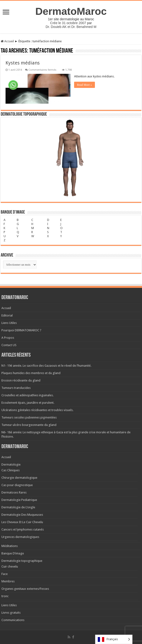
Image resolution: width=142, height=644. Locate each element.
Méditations (10, 546)
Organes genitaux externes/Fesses (25, 589)
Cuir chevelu (10, 566)
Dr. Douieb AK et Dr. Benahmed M (71, 27)
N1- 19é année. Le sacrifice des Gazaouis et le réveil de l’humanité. (46, 366)
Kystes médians (23, 63)
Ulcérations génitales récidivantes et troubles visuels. (37, 410)
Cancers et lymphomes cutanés (23, 529)
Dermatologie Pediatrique (19, 500)
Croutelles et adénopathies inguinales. (27, 395)
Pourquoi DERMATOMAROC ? (21, 330)
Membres (8, 581)
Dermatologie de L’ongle (18, 507)
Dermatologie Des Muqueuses (22, 515)
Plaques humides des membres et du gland (31, 373)
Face (5, 574)
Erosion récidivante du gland (21, 380)
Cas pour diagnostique (17, 485)
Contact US (9, 345)
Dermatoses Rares (14, 492)
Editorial (7, 315)
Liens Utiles (9, 323)
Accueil (7, 41)
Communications (13, 620)
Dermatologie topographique (22, 561)
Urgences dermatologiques (20, 537)
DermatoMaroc (71, 11)
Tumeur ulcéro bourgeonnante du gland (29, 425)
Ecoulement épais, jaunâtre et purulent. (28, 403)
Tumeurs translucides (16, 388)
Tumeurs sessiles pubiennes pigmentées (29, 417)
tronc (5, 596)
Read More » (85, 85)
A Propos (8, 338)
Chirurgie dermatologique (19, 478)
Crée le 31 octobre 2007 (68, 23)
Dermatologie (11, 464)
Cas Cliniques (11, 470)
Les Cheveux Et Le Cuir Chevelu (22, 522)
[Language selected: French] (114, 639)
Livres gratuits (11, 613)
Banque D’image (13, 553)
